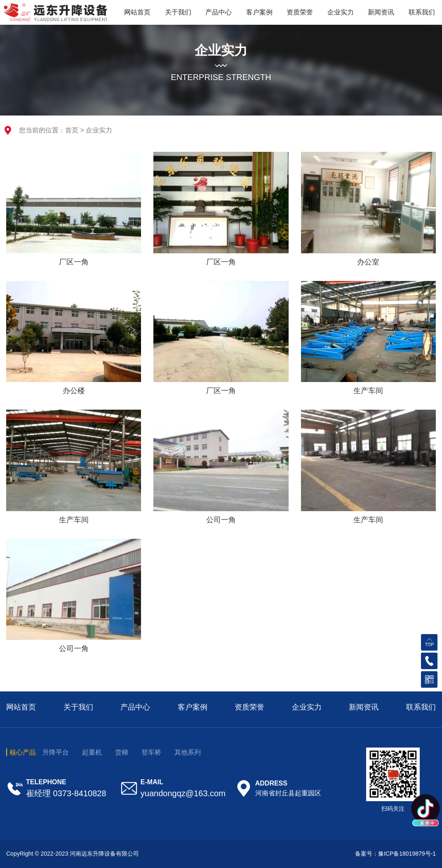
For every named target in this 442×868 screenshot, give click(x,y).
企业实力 (99, 130)
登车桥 (151, 752)
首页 (72, 130)
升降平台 (56, 752)
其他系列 (188, 752)
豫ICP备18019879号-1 (407, 854)
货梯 (122, 752)
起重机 (92, 752)
